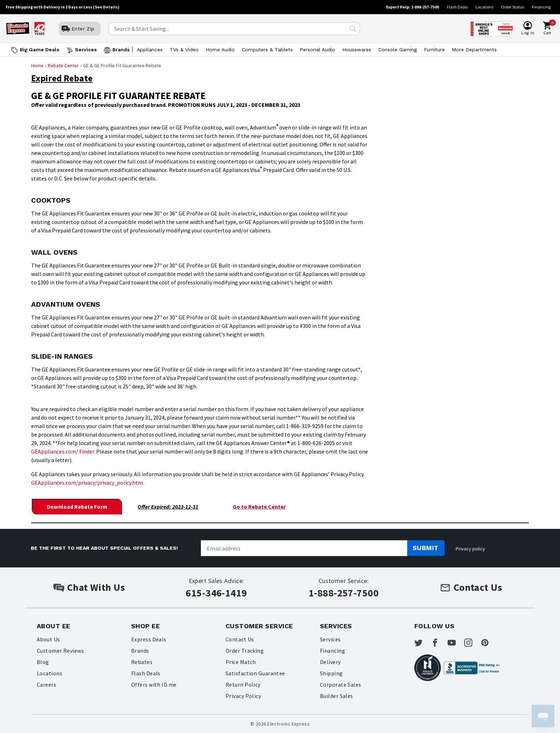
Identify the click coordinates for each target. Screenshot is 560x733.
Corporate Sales (341, 684)
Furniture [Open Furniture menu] (434, 50)
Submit (426, 548)
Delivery (330, 662)
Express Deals (149, 639)
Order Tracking (245, 650)
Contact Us (240, 639)
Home (37, 65)
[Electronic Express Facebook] (441, 643)
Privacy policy (470, 548)
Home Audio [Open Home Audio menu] (220, 50)
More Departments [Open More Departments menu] (474, 50)
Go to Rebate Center (259, 506)
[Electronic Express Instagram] (477, 643)
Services (330, 639)
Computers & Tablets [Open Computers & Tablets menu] (267, 50)
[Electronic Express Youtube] (459, 643)
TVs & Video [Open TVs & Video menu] (184, 50)
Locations (484, 7)
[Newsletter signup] (304, 548)
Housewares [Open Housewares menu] (357, 50)
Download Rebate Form (77, 506)
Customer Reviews (60, 650)
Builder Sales (337, 696)
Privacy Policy (243, 696)
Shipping (331, 673)
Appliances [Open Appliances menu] (150, 50)
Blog (43, 662)
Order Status (512, 7)
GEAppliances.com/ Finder (63, 451)
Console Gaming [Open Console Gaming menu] (398, 50)
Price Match (241, 662)
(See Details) (106, 7)
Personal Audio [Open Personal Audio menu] (317, 50)
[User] (80, 29)
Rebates (142, 662)
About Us (48, 639)
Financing (541, 7)
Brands (140, 650)
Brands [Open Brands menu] (121, 50)
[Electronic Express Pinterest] (496, 643)
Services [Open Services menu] (86, 50)
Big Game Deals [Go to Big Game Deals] (40, 50)
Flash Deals (457, 7)
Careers (46, 684)
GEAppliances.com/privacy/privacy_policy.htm (87, 483)
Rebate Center (63, 65)
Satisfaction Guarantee (256, 673)
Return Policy (243, 684)
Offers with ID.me (154, 684)
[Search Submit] (353, 29)
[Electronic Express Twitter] (423, 643)
